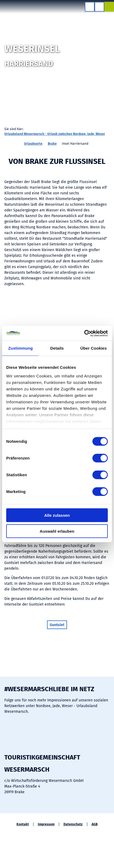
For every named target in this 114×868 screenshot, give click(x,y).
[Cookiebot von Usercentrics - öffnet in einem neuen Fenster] (84, 333)
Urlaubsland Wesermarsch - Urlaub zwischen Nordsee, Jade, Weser (55, 134)
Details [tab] (57, 348)
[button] (57, 625)
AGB (95, 824)
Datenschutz (73, 824)
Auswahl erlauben (57, 531)
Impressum (46, 824)
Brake (52, 144)
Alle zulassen (57, 515)
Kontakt (23, 824)
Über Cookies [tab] (93, 348)
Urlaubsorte (33, 144)
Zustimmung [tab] (20, 348)
